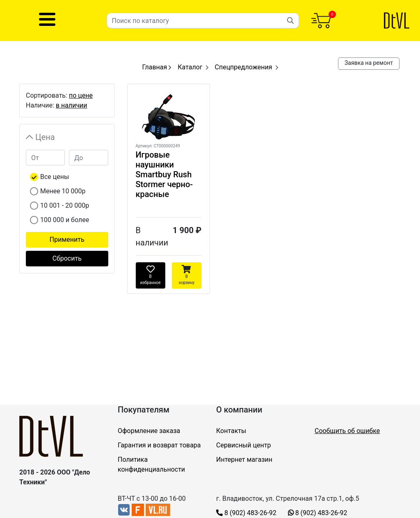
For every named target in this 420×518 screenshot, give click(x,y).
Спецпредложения (244, 67)
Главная (156, 67)
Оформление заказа (149, 431)
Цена (45, 137)
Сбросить (67, 258)
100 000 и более (65, 220)
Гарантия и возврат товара (159, 445)
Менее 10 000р (63, 191)
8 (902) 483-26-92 (246, 513)
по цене (81, 95)
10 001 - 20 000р (65, 205)
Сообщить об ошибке (347, 431)
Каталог (190, 67)
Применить (67, 240)
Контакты (231, 431)
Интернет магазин (244, 460)
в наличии (72, 105)
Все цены (55, 177)
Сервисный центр (243, 445)
